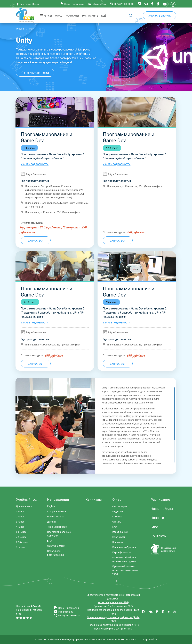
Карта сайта (150, 640)
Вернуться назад (38, 73)
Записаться (36, 241)
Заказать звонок (159, 16)
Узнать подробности (35, 164)
